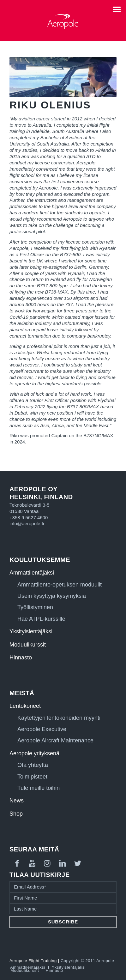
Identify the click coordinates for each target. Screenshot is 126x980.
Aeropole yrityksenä (34, 753)
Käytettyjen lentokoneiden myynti (59, 718)
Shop (16, 814)
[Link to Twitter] (78, 863)
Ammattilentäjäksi (32, 573)
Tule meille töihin (39, 788)
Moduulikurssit (28, 645)
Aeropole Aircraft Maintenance (55, 741)
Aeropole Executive (42, 729)
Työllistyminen (35, 607)
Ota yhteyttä (33, 765)
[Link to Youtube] (32, 863)
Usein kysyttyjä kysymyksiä (52, 596)
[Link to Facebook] (17, 863)
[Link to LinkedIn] (63, 863)
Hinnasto (21, 658)
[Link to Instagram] (47, 863)
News (17, 801)
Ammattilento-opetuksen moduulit (60, 585)
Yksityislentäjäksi (31, 631)
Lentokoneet (25, 706)
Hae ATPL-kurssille (41, 619)
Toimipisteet (32, 777)
